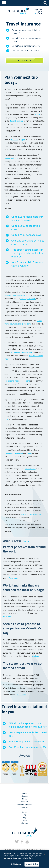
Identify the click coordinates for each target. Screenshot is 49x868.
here (6, 419)
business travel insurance (15, 295)
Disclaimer (24, 802)
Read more (13, 578)
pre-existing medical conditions (17, 381)
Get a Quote (24, 60)
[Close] (44, 857)
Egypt (23, 140)
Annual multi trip (11, 158)
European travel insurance (22, 352)
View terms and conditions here (31, 514)
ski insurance (30, 469)
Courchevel (18, 453)
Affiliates (24, 796)
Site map (25, 823)
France (38, 114)
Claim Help (24, 807)
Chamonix (9, 453)
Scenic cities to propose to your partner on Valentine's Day (22, 628)
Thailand (15, 140)
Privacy (24, 820)
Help (24, 815)
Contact (24, 812)
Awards (24, 793)
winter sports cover (28, 299)
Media (24, 799)
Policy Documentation (24, 804)
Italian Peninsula (16, 121)
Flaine (29, 453)
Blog (24, 818)
